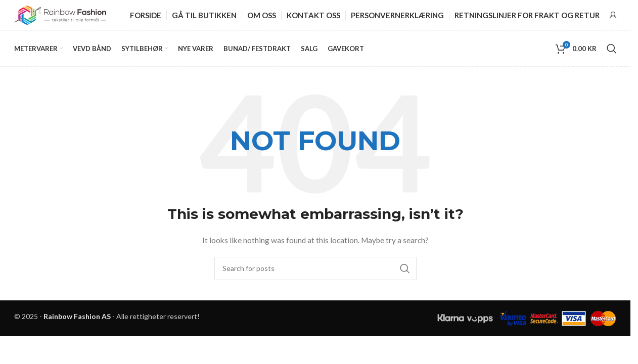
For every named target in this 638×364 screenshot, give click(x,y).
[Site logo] (60, 14)
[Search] (612, 49)
